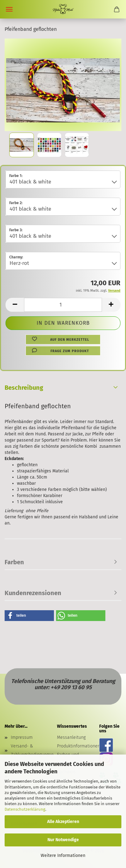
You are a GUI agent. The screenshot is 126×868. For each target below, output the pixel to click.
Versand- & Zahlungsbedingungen (29, 750)
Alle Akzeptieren (63, 822)
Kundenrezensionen (33, 593)
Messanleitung (71, 737)
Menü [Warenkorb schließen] (9, 9)
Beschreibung (24, 388)
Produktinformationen (79, 746)
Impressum (22, 737)
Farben (14, 562)
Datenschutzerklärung (25, 809)
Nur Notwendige (63, 840)
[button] (15, 305)
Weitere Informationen (63, 856)
